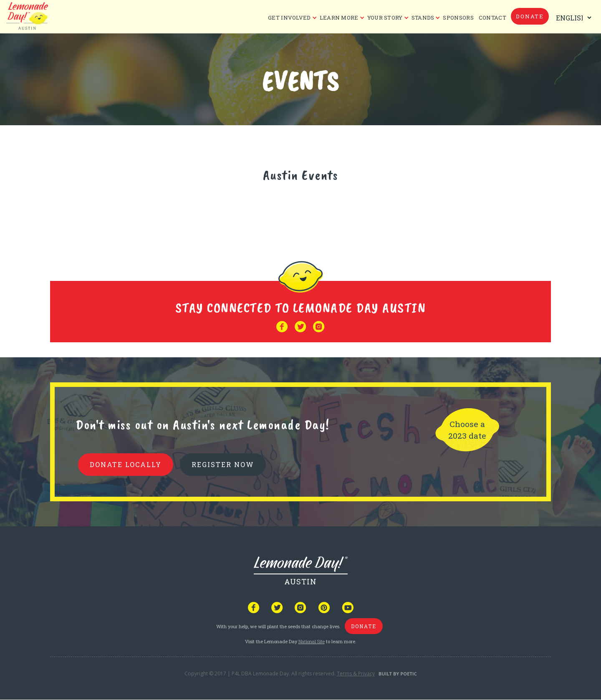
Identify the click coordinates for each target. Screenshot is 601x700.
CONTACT (492, 18)
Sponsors (458, 18)
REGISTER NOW (223, 464)
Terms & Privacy (356, 673)
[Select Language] (572, 18)
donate (530, 16)
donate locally (126, 464)
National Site (312, 641)
